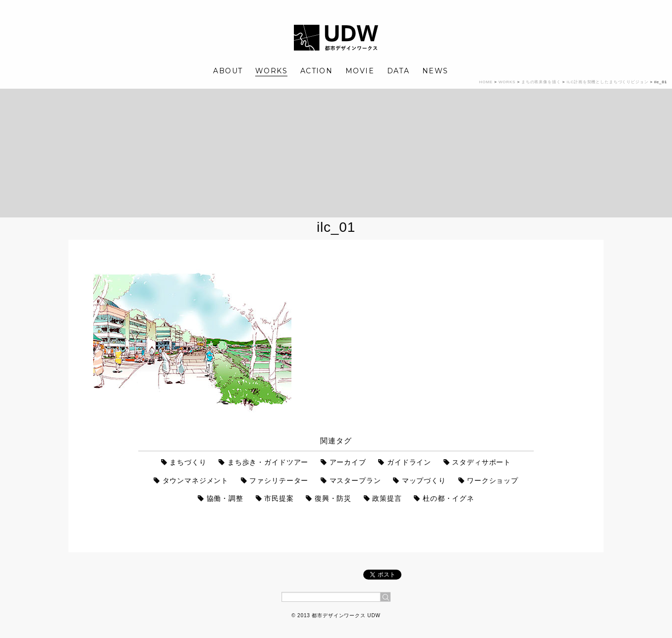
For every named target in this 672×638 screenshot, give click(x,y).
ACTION (316, 71)
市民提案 (279, 498)
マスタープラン (355, 480)
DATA (398, 71)
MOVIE (360, 71)
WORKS (271, 71)
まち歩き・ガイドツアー (268, 462)
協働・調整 (225, 498)
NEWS (435, 71)
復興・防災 (333, 498)
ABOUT (228, 71)
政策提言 (387, 498)
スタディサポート (481, 462)
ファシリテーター (279, 480)
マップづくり (424, 480)
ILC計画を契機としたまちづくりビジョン (607, 82)
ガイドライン (409, 462)
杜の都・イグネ (448, 498)
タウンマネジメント (196, 480)
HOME (486, 82)
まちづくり (188, 462)
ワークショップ (493, 480)
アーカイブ (348, 462)
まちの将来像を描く (541, 82)
